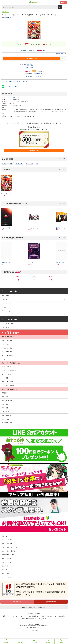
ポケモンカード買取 (8, 382)
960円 (51, 280)
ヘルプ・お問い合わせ (8, 577)
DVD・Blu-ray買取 (7, 355)
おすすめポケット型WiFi (9, 555)
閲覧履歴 (48, 642)
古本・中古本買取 (7, 340)
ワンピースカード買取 (8, 385)
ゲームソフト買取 (7, 348)
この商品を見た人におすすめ (35, 238)
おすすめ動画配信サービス (9, 547)
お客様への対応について (49, 616)
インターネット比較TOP (9, 551)
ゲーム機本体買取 (7, 352)
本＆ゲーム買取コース (8, 337)
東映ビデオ (16, 97)
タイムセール (6, 328)
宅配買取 (18, 601)
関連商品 (35, 169)
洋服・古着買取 (6, 415)
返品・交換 (29, 163)
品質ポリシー (7, 616)
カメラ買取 (5, 397)
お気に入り (20, 642)
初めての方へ (6, 573)
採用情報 (38, 613)
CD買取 (4, 359)
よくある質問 (35, 159)
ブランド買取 (6, 419)
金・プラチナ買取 (7, 423)
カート (61, 642)
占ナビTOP (5, 566)
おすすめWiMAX (6, 558)
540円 (17, 280)
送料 (11, 163)
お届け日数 (19, 163)
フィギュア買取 (6, 367)
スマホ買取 (5, 408)
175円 (17, 276)
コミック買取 (6, 344)
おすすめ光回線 (6, 562)
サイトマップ (42, 619)
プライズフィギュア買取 (9, 370)
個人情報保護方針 (34, 616)
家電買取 (4, 393)
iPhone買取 (5, 412)
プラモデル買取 (6, 374)
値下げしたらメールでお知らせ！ (34, 77)
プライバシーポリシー (20, 616)
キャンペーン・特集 (8, 324)
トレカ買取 (5, 378)
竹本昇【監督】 (10, 17)
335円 (51, 276)
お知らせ (4, 570)
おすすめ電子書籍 (7, 543)
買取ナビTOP (6, 536)
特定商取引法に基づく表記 (34, 627)
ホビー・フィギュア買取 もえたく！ (12, 363)
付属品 (4, 163)
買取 (64, 3)
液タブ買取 (5, 404)
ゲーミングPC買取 (7, 400)
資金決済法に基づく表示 (29, 619)
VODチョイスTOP (7, 540)
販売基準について (38, 74)
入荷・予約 (34, 642)
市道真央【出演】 (30, 67)
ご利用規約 (62, 616)
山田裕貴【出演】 (30, 66)
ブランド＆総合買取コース (9, 389)
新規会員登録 (52, 601)
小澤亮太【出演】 (30, 64)
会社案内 (30, 613)
